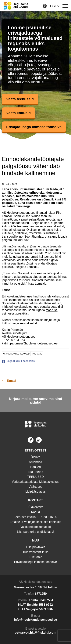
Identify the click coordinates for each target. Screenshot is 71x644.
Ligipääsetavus (35, 492)
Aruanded (35, 462)
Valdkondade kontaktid (35, 527)
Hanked (35, 467)
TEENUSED (35, 477)
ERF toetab (35, 472)
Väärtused (35, 487)
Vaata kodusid (18, 113)
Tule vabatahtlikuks (35, 552)
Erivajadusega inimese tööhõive (34, 127)
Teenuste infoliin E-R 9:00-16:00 (36, 517)
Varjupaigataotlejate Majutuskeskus (35, 482)
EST (53, 6)
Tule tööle (36, 557)
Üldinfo (36, 457)
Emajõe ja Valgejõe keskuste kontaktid (35, 522)
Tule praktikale (35, 547)
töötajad (37, 354)
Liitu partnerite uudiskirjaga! (36, 532)
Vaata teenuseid (20, 99)
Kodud (35, 512)
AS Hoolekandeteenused (16, 354)
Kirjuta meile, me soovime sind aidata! (36, 401)
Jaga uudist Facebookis (18, 361)
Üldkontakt (36, 507)
